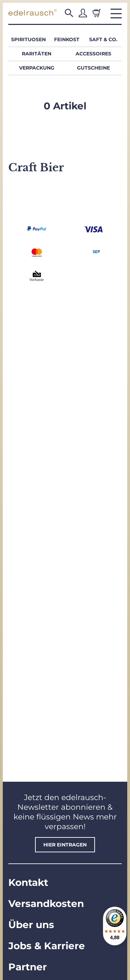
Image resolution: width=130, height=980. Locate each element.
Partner (28, 967)
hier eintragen (65, 845)
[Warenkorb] (97, 13)
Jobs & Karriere (47, 946)
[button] (69, 13)
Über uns (31, 925)
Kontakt (28, 882)
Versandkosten (46, 904)
